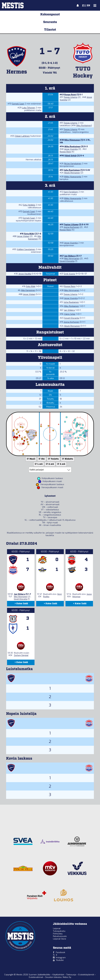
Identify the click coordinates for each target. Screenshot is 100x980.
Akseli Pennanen (72, 173)
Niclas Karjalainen (73, 164)
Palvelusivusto (60, 936)
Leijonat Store (60, 939)
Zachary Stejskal (21, 655)
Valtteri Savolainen (26, 249)
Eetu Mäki (29, 234)
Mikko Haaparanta (73, 177)
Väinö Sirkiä (70, 156)
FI (83, 6)
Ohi (41, 459)
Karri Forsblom (71, 192)
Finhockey (58, 934)
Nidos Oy (67, 977)
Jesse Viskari (23, 236)
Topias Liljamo (71, 97)
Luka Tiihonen (29, 108)
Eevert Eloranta (67, 261)
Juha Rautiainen (72, 170)
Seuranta (50, 22)
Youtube (60, 960)
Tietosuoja (71, 975)
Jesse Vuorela (71, 149)
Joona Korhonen (71, 227)
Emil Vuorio (70, 274)
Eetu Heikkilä (29, 205)
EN (88, 6)
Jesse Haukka (25, 274)
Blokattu (67, 459)
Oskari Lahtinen (22, 136)
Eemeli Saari (18, 104)
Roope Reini (70, 95)
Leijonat (57, 928)
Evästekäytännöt (86, 975)
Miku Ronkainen (84, 125)
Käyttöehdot (59, 975)
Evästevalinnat (36, 977)
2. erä (50, 464)
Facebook (60, 952)
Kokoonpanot (50, 14)
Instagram (61, 958)
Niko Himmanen (72, 140)
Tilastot (50, 30)
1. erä (38, 464)
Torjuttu (53, 459)
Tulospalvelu (59, 931)
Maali (31, 459)
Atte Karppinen (35, 238)
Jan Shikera (70, 256)
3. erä (61, 464)
